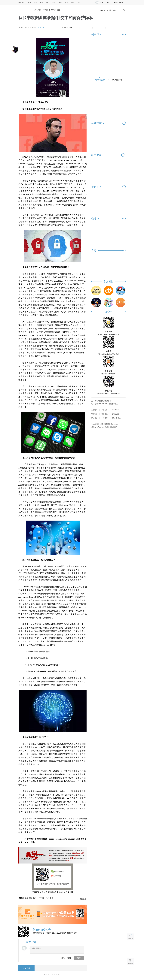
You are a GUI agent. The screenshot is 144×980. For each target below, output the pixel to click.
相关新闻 (26, 968)
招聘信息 (105, 414)
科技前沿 (52, 10)
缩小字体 (76, 28)
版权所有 (114, 427)
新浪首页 (21, 3)
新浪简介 (94, 410)
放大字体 (83, 28)
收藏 (89, 28)
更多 (80, 3)
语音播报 (130, 953)
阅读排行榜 (100, 80)
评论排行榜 (117, 80)
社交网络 (41, 898)
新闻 (29, 3)
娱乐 (48, 3)
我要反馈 (83, 899)
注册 (108, 2)
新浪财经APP (67, 27)
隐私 (35, 898)
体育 (35, 3)
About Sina (116, 410)
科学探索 (45, 10)
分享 (109, 28)
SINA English (116, 418)
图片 (66, 3)
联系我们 (94, 414)
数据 (52, 898)
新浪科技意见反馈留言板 (103, 401)
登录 (63, 958)
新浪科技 (38, 10)
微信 (102, 28)
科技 (54, 3)
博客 (60, 3)
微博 (96, 28)
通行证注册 (116, 414)
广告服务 (105, 410)
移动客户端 (119, 2)
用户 (47, 898)
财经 (42, 3)
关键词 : (22, 898)
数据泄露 (29, 898)
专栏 (73, 3)
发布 (79, 958)
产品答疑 (94, 418)
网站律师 (105, 418)
